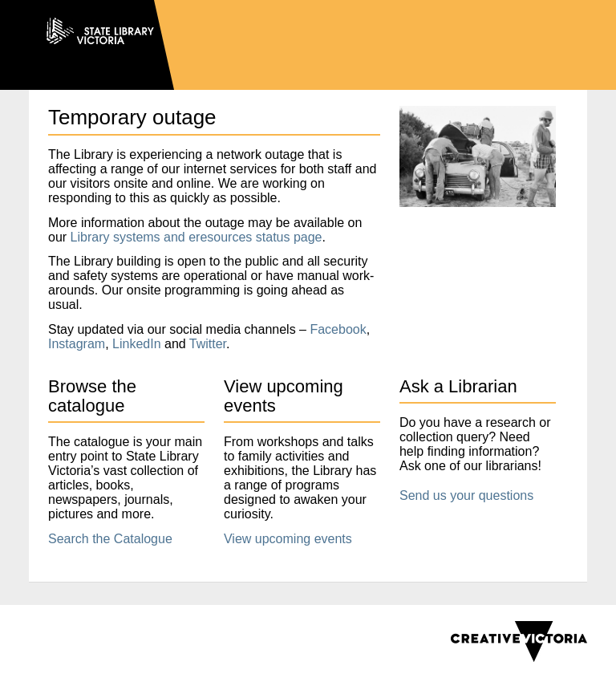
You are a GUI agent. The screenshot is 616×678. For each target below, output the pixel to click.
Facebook (338, 329)
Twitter (208, 344)
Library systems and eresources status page (197, 237)
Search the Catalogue (110, 539)
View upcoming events (288, 539)
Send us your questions (466, 495)
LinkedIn (137, 344)
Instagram (77, 344)
